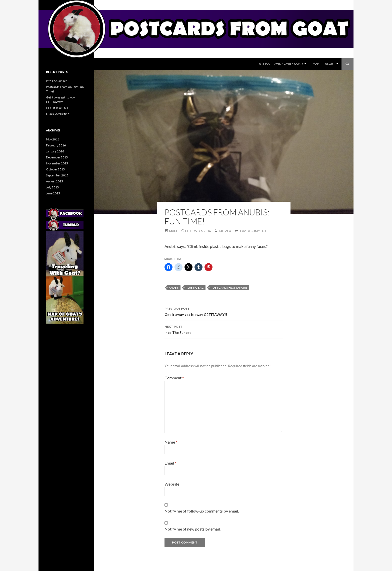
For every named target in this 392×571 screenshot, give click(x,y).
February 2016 (56, 145)
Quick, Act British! (58, 114)
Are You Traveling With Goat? (281, 64)
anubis (174, 287)
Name (171, 442)
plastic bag (195, 287)
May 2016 (53, 139)
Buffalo (224, 231)
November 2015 (57, 163)
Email (170, 463)
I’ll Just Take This (57, 108)
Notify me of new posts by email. (192, 529)
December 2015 (57, 157)
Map (316, 64)
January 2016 (55, 151)
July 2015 (52, 187)
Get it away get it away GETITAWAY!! (224, 311)
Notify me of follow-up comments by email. (202, 511)
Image (173, 231)
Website (172, 484)
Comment (174, 378)
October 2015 (55, 169)
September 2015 (57, 175)
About (330, 64)
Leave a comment (252, 231)
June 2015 (53, 193)
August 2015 (54, 181)
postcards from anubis (229, 287)
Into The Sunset (224, 329)
